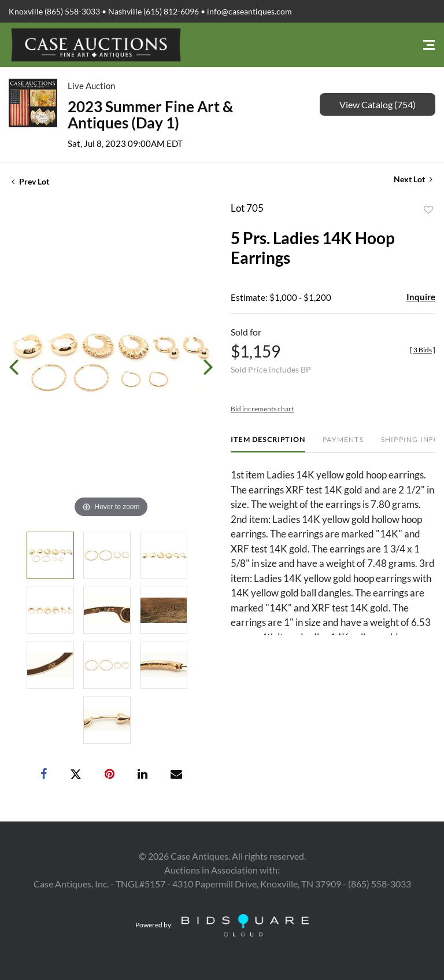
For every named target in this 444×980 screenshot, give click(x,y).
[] (423, 350)
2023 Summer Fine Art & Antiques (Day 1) (151, 115)
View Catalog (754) (378, 104)
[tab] (268, 444)
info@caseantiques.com (249, 11)
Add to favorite (428, 210)
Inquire (421, 297)
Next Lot (413, 179)
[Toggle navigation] (429, 45)
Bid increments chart (262, 409)
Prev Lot (30, 181)
